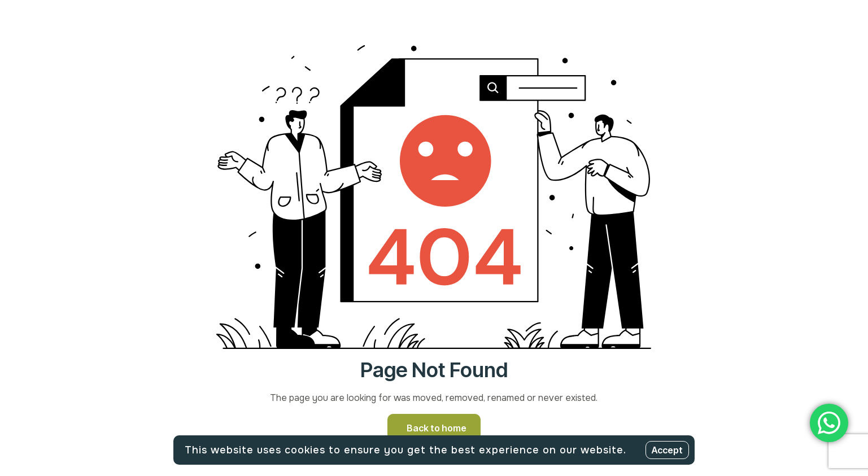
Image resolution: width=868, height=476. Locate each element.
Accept (667, 450)
